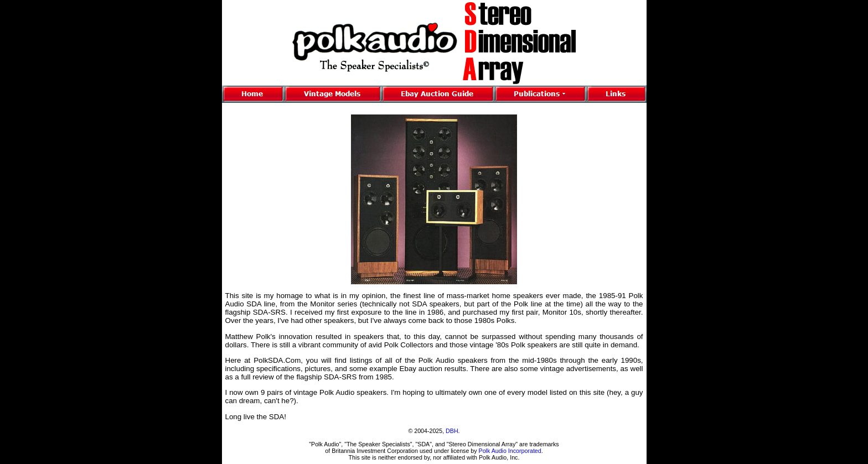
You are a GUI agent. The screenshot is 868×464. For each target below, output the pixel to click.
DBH (452, 431)
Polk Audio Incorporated (510, 451)
